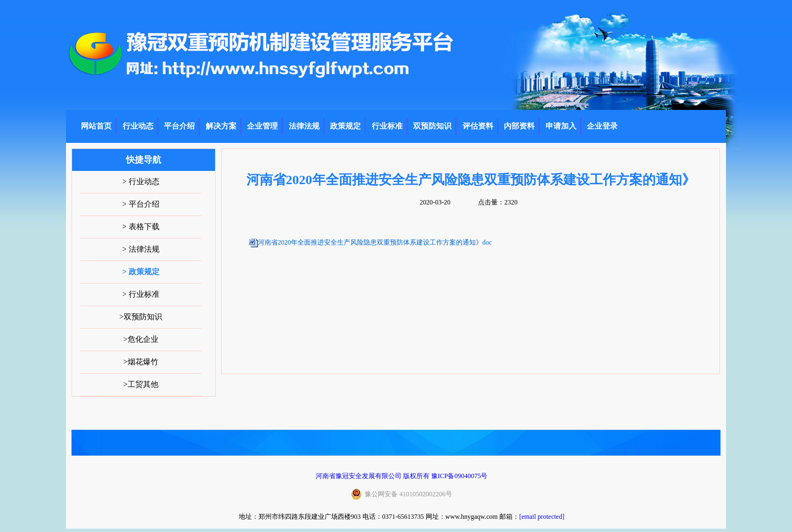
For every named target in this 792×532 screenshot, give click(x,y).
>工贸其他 (141, 384)
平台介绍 (179, 126)
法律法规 (304, 126)
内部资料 (519, 126)
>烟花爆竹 (141, 362)
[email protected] (542, 517)
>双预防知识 (141, 317)
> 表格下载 (141, 227)
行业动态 (138, 126)
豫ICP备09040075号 (460, 476)
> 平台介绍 (141, 204)
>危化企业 (141, 339)
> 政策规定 (141, 272)
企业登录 (602, 126)
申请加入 (561, 126)
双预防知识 (432, 126)
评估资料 (478, 126)
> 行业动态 (141, 182)
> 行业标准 (141, 294)
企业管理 (262, 126)
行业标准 (387, 126)
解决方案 (221, 126)
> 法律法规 (141, 249)
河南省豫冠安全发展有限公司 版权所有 (373, 476)
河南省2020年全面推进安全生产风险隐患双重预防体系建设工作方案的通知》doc (375, 242)
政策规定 (345, 126)
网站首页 (96, 126)
